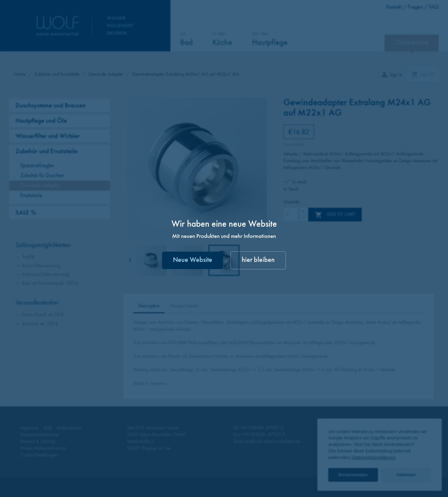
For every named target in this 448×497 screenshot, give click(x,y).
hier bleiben (258, 260)
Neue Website (193, 260)
